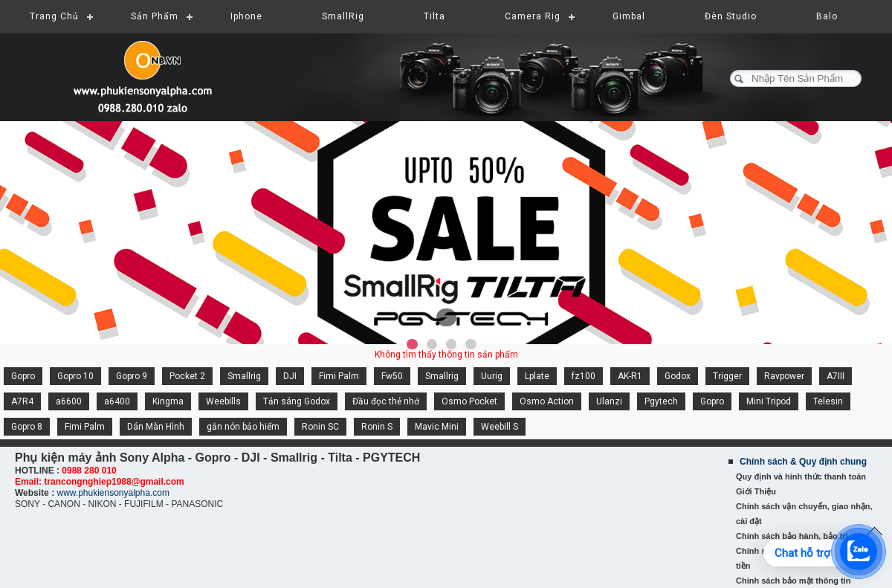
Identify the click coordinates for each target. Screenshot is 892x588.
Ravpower (784, 376)
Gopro (23, 376)
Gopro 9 (132, 376)
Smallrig (244, 376)
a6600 (69, 401)
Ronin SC (320, 427)
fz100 (584, 376)
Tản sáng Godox (297, 401)
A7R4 (22, 401)
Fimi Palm (339, 376)
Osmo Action (547, 401)
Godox (678, 376)
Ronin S (377, 427)
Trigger (727, 376)
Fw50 (392, 376)
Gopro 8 (27, 427)
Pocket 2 (187, 376)
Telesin (828, 401)
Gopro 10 (75, 376)
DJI (290, 376)
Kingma (168, 401)
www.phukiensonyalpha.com (113, 493)
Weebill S (500, 427)
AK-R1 (630, 376)
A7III (836, 376)
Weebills (223, 401)
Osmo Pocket (469, 401)
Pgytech (661, 401)
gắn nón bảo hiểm (243, 427)
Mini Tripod (769, 401)
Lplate (537, 376)
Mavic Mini (437, 427)
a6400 (117, 401)
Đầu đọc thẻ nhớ (386, 401)
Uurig (492, 376)
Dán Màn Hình (156, 427)
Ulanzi (609, 401)
